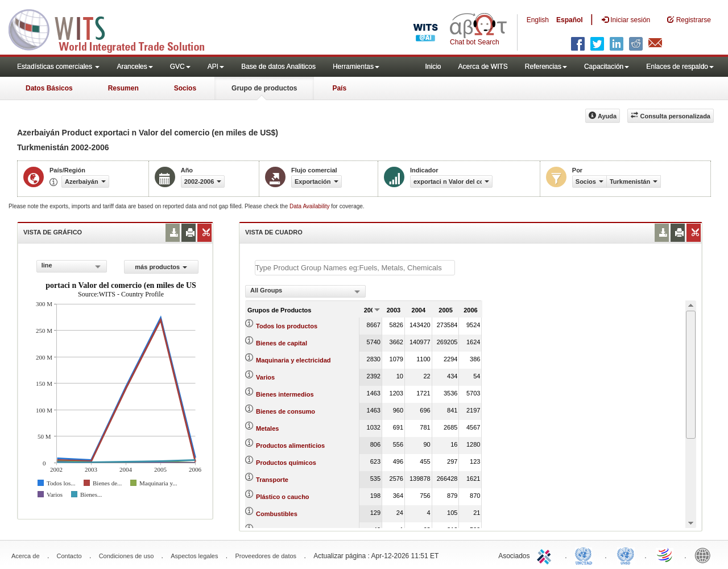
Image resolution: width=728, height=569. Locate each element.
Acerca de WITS (483, 67)
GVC (180, 67)
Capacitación (607, 67)
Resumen (123, 88)
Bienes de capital (282, 343)
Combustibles (277, 514)
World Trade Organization (665, 555)
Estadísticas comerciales (58, 67)
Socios (185, 88)
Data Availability (310, 206)
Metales (267, 428)
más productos (161, 267)
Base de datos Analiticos (278, 67)
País (339, 88)
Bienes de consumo (286, 411)
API (216, 67)
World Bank (705, 555)
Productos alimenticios (290, 446)
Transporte (272, 480)
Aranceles (135, 67)
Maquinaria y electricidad (293, 360)
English (538, 20)
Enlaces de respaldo (680, 67)
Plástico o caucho (283, 497)
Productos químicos (286, 463)
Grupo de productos (264, 88)
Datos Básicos (49, 88)
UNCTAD (586, 555)
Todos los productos (287, 326)
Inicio (433, 67)
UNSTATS (626, 555)
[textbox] (355, 268)
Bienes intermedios (285, 394)
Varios (265, 377)
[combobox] (72, 266)
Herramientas (356, 67)
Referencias (546, 67)
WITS (114, 28)
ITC (546, 555)
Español (570, 20)
